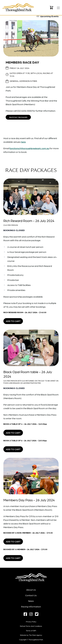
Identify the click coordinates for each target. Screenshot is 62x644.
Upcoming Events (49, 16)
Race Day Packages (18, 117)
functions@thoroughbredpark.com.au (29, 148)
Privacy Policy (31, 622)
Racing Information (31, 606)
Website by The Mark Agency (31, 635)
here (23, 142)
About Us (31, 590)
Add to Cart (13, 321)
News (31, 601)
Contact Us (31, 595)
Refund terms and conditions (31, 626)
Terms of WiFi (31, 631)
